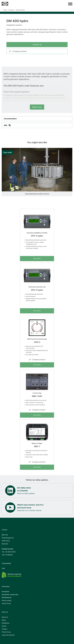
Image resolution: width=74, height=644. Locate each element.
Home (5, 10)
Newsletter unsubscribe (10, 594)
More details (37, 258)
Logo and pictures (8, 635)
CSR (3, 568)
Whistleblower (7, 597)
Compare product (18, 51)
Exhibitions (5, 623)
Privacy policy (7, 600)
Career (4, 626)
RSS (8, 125)
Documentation (10, 119)
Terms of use (6, 603)
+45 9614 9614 (10, 552)
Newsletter (6, 591)
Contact (4, 629)
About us (5, 617)
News (4, 620)
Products (11, 10)
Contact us (37, 45)
